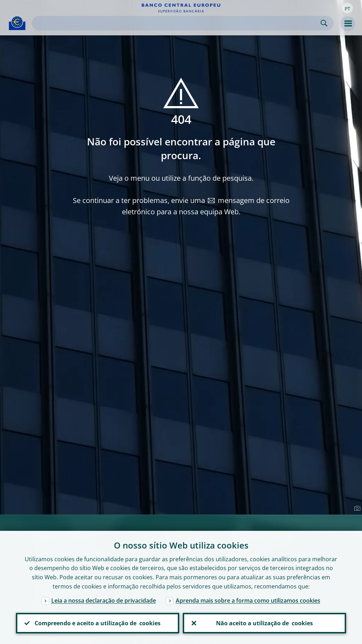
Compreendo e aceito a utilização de (98, 623)
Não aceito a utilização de (264, 623)
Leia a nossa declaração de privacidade (104, 601)
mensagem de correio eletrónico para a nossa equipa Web (206, 206)
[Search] (177, 23)
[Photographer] (356, 509)
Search (324, 23)
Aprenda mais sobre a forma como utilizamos (248, 601)
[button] (348, 8)
